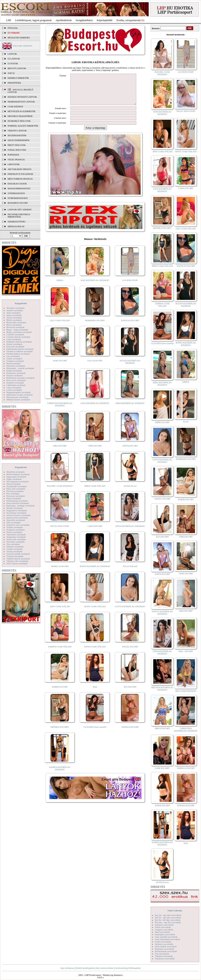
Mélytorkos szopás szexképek (20, 395)
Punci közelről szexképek (18, 503)
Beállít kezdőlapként (85, 968)
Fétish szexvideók (163, 927)
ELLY (186, 422)
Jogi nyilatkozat (67, 968)
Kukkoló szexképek (15, 383)
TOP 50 (11, 73)
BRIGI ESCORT (162, 728)
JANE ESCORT (60, 367)
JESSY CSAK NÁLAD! (95, 612)
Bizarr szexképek (14, 325)
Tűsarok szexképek (15, 556)
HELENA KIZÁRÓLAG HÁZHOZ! (162, 689)
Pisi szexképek (13, 494)
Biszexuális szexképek (16, 322)
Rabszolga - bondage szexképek (21, 506)
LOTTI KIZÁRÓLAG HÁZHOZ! (130, 612)
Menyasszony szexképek (17, 397)
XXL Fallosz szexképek (17, 563)
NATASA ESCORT (130, 733)
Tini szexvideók (162, 954)
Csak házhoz (15, 106)
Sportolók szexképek (16, 520)
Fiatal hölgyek (17, 150)
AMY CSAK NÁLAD (60, 612)
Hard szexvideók (162, 932)
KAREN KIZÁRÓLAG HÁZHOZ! (60, 774)
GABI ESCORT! (162, 768)
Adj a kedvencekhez (105, 968)
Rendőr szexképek (15, 508)
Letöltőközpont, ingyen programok (33, 20)
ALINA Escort (130, 492)
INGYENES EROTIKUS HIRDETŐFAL (19, 216)
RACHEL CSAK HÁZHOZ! (60, 492)
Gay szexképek (13, 356)
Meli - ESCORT (186, 651)
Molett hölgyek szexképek (18, 474)
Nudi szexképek (14, 484)
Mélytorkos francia (20, 179)
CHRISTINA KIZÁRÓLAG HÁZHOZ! (60, 410)
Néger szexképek (14, 479)
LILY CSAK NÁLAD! (60, 326)
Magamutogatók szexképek (19, 392)
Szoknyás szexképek (16, 530)
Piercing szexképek (15, 491)
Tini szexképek (13, 544)
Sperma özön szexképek (17, 518)
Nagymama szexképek (16, 477)
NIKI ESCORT (60, 452)
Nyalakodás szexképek (17, 486)
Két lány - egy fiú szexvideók (168, 922)
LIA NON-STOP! (130, 286)
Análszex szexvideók (164, 925)
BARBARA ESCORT (95, 326)
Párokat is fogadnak (20, 174)
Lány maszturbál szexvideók (167, 939)
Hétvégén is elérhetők (22, 111)
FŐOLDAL (13, 28)
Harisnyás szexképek (16, 366)
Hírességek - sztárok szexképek (20, 368)
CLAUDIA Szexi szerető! (95, 733)
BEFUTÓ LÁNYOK (17, 68)
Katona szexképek (14, 375)
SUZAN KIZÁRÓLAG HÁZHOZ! (130, 368)
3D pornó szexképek (15, 308)
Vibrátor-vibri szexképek (17, 561)
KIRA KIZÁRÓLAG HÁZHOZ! (130, 409)
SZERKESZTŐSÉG (17, 222)
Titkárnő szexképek (15, 547)
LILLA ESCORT (95, 367)
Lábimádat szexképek (16, 385)
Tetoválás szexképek (16, 542)
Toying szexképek (14, 551)
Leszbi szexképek (14, 390)
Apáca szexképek (14, 315)
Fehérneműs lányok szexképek (20, 349)
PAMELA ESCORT (60, 572)
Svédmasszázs (16, 193)
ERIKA (60, 286)
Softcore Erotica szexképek (18, 515)
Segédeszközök (17, 135)
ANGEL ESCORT (130, 653)
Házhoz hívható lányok (22, 97)
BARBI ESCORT (60, 693)
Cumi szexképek (14, 339)
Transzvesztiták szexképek (18, 554)
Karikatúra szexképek (16, 373)
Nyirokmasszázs (18, 198)
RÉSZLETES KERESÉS (19, 38)
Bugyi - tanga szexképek (17, 330)
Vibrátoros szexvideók (165, 959)
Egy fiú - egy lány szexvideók (168, 915)
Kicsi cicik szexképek (16, 380)
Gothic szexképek (14, 359)
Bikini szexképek (14, 320)
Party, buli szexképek (16, 489)
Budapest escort (18, 203)
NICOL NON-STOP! (60, 532)
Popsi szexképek (14, 498)
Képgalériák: (21, 303)
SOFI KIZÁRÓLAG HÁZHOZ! (95, 286)
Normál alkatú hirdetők (23, 126)
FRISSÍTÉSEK (14, 83)
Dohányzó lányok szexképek (19, 342)
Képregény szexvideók (165, 934)
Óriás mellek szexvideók (166, 946)
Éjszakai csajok (17, 184)
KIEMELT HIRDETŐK (18, 78)
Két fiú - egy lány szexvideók (168, 918)
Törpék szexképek (14, 549)
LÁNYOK (12, 54)
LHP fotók (14, 164)
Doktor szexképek (14, 344)
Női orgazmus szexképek (17, 481)
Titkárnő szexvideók (164, 956)
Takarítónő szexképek (16, 534)
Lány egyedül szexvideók (166, 937)
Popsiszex (13, 155)
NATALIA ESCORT (130, 326)
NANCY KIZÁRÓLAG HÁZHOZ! (162, 613)
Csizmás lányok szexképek (18, 337)
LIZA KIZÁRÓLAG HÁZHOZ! (95, 409)
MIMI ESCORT (162, 422)
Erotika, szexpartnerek (128, 20)
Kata (95, 693)
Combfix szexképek (15, 334)
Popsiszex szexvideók (164, 949)
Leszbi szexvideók (163, 942)
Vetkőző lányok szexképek (18, 559)
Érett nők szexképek (15, 346)
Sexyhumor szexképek (16, 513)
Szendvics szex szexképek (18, 525)
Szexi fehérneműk (19, 140)
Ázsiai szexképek (14, 318)
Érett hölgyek (17, 145)
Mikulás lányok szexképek (18, 400)
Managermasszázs (19, 188)
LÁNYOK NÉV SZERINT (20, 209)
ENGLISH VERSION (22, 46)
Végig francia (16, 159)
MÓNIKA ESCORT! (60, 733)
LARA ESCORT (95, 532)
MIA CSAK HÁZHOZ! (186, 691)
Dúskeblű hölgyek (19, 121)
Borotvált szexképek (15, 327)
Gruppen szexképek (15, 361)
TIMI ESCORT (95, 452)
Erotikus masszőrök (20, 116)
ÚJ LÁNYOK (14, 59)
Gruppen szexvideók (164, 930)
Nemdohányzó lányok (21, 102)
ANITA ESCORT (130, 452)
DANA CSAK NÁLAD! (95, 653)
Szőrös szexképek (14, 532)
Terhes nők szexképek (16, 539)
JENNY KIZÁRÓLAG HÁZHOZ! (95, 572)
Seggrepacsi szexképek (17, 510)
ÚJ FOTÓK (13, 63)
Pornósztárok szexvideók (166, 951)
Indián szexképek (14, 371)
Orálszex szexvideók (164, 944)
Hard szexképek (14, 363)
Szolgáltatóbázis (84, 20)
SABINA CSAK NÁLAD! (60, 653)
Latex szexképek (14, 387)
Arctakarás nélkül (20, 169)
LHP (9, 20)
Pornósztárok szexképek (17, 501)
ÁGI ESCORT (130, 693)
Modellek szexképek (16, 472)
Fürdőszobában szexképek (18, 354)
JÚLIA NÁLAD (130, 572)
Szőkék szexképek (15, 527)
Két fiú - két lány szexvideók (168, 920)
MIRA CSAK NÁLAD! (95, 492)
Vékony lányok (17, 131)
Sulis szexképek (14, 522)
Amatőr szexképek (15, 310)
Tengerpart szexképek (16, 537)
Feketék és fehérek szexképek (20, 351)
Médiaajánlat (135, 968)
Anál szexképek (13, 313)
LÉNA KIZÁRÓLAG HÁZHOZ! (130, 532)
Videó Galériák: (175, 911)
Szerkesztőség (121, 968)
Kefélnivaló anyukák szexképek (21, 378)
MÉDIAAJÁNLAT (16, 226)
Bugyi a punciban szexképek (19, 332)
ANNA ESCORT (162, 805)
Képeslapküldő (105, 20)
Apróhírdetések (64, 20)
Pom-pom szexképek (16, 496)
